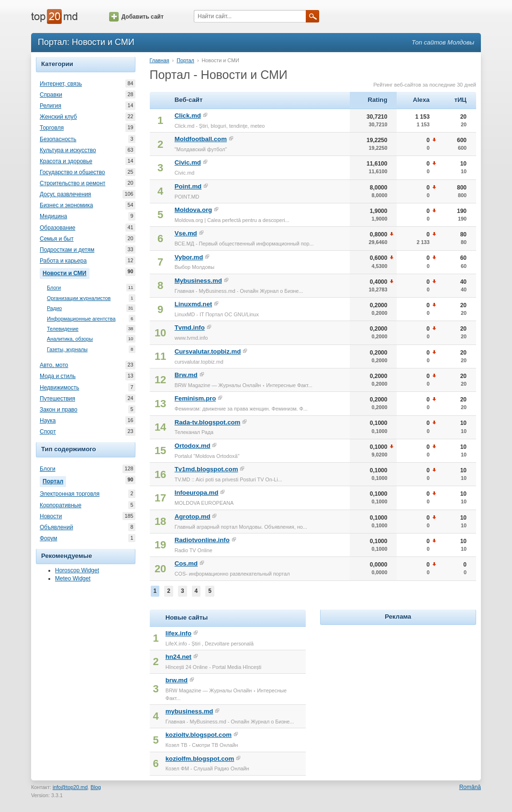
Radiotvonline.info (202, 540)
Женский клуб (58, 117)
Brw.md (186, 375)
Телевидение (63, 329)
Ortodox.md (193, 446)
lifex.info (178, 633)
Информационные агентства (81, 319)
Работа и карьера (63, 261)
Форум (48, 538)
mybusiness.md (189, 711)
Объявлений (56, 527)
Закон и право (59, 410)
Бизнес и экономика (66, 205)
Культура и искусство (68, 150)
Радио (54, 308)
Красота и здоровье (66, 161)
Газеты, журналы (67, 350)
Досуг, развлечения (65, 194)
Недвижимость (60, 388)
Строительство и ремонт (72, 183)
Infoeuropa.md (197, 493)
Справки (51, 95)
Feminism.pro (195, 398)
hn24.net (178, 657)
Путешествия (57, 399)
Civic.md (188, 162)
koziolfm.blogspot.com (200, 759)
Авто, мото (54, 365)
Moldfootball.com (201, 139)
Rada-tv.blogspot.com (208, 422)
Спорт (48, 432)
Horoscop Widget (77, 570)
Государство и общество (72, 172)
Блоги (54, 288)
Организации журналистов (79, 298)
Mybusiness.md (198, 281)
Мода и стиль (58, 376)
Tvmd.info (190, 328)
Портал (54, 480)
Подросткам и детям (67, 250)
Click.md (188, 116)
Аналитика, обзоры (70, 339)
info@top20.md (70, 787)
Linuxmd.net (193, 304)
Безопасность (58, 139)
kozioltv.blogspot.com (199, 735)
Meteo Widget (73, 578)
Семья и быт (57, 239)
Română (470, 787)
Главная (160, 60)
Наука (48, 421)
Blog (96, 787)
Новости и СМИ (66, 272)
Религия (50, 106)
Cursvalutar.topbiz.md (208, 351)
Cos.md (186, 563)
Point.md (188, 186)
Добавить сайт (136, 17)
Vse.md (186, 233)
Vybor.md (189, 257)
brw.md (177, 680)
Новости (51, 516)
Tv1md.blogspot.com (206, 469)
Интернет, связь (61, 84)
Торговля (52, 128)
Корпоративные (61, 505)
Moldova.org (193, 210)
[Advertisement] (398, 687)
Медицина (53, 216)
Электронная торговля (70, 494)
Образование (57, 228)
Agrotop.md (193, 517)
